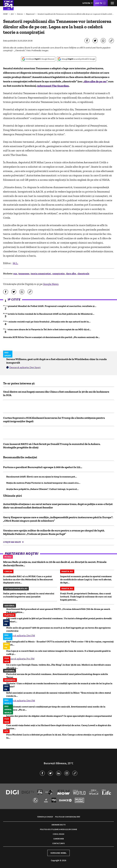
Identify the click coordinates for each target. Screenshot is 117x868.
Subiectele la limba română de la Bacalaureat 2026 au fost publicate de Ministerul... (49, 314)
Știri (12, 14)
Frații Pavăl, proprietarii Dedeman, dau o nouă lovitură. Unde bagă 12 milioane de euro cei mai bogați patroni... (86, 597)
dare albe (71, 273)
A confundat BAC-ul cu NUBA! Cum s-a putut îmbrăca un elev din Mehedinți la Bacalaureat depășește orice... (28, 579)
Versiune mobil (59, 853)
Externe (20, 14)
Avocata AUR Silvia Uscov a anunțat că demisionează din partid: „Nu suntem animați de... (52, 337)
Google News (51, 284)
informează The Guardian (53, 86)
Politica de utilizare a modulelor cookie (59, 829)
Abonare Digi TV (59, 825)
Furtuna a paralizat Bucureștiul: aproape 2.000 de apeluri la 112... (43, 467)
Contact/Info (59, 843)
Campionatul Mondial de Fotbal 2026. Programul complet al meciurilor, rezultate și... (50, 306)
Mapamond (30, 14)
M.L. (15, 263)
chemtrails (83, 273)
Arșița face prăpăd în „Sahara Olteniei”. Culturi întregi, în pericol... (42, 489)
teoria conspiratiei (41, 273)
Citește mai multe (12, 542)
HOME (6, 14)
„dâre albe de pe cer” (95, 81)
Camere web (59, 839)
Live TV (99, 3)
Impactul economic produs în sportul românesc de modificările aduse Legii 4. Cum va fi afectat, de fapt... (86, 579)
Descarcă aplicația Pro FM (20, 659)
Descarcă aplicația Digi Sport (25, 367)
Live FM (86, 3)
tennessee (24, 273)
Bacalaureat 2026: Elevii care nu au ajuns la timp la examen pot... (42, 477)
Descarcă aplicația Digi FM (21, 635)
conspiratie (59, 273)
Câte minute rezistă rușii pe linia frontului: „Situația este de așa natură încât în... (47, 322)
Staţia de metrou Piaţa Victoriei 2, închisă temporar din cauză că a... (43, 483)
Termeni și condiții (45, 817)
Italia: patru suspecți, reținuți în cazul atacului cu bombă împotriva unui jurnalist (29, 595)
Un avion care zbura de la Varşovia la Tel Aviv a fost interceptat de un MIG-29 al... (47, 329)
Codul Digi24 (59, 834)
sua (15, 273)
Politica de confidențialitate (68, 817)
